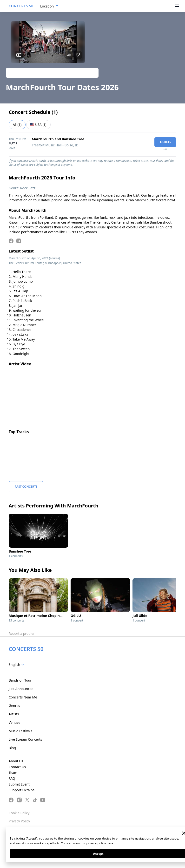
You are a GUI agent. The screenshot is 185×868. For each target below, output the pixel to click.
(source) (55, 258)
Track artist (52, 73)
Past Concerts (26, 487)
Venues (14, 722)
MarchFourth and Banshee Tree (58, 139)
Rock (24, 188)
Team (13, 773)
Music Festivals (20, 731)
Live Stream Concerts (25, 739)
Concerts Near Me (23, 697)
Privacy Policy (19, 821)
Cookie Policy (19, 813)
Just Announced (21, 689)
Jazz (32, 188)
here (110, 843)
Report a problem (23, 633)
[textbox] (17, 665)
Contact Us (17, 767)
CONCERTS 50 (21, 6)
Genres (14, 706)
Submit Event (19, 784)
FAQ (12, 778)
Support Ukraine (22, 790)
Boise (69, 145)
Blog (12, 748)
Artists (14, 714)
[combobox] (49, 6)
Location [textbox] (47, 6)
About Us (16, 761)
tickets (165, 142)
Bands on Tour (20, 680)
